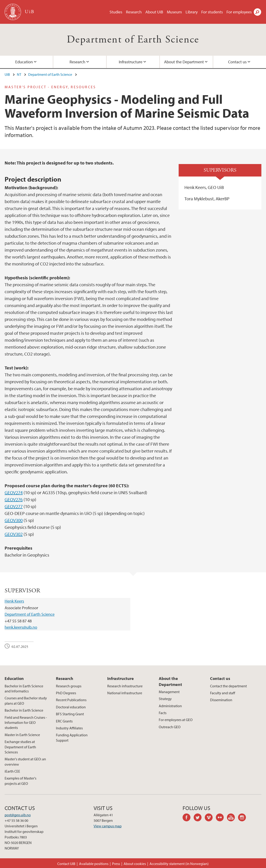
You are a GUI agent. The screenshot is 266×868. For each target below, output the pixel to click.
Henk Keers (14, 601)
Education (24, 62)
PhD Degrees (66, 693)
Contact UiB (66, 864)
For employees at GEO (176, 720)
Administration (170, 706)
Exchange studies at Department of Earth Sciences (20, 747)
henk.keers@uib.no (21, 627)
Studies (116, 12)
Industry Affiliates (69, 728)
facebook (188, 818)
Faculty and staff (223, 693)
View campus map (108, 826)
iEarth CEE (12, 771)
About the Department (184, 62)
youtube (232, 818)
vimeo (210, 818)
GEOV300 (14, 520)
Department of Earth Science (133, 40)
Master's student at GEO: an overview (25, 761)
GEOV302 (14, 534)
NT (19, 74)
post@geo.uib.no (18, 815)
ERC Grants (64, 721)
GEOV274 (14, 492)
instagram (244, 818)
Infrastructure (131, 62)
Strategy (165, 699)
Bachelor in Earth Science (24, 710)
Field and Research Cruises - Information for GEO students (26, 723)
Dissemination (221, 700)
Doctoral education (71, 707)
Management (169, 692)
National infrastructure (125, 693)
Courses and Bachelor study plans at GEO (26, 700)
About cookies (135, 864)
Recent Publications (71, 700)
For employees (239, 12)
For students (212, 12)
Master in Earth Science (22, 735)
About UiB (154, 12)
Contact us (237, 62)
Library (192, 12)
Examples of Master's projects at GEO (20, 781)
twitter (199, 818)
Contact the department (228, 686)
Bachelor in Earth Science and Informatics (24, 688)
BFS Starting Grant (70, 714)
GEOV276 (14, 499)
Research (134, 12)
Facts (163, 713)
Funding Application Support (72, 737)
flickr (221, 818)
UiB (7, 74)
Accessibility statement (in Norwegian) (179, 864)
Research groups (69, 686)
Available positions (94, 864)
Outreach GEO (170, 727)
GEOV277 (14, 506)
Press (116, 864)
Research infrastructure (125, 686)
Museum (174, 12)
